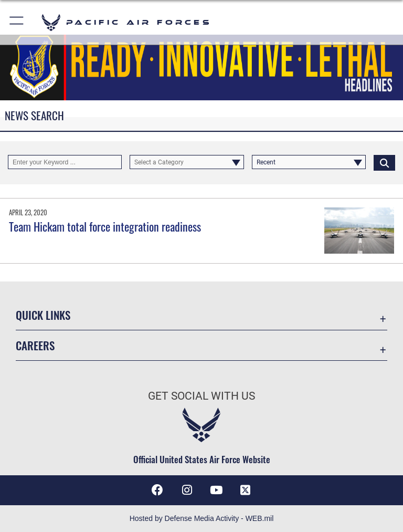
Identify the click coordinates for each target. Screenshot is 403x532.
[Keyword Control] (65, 162)
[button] (17, 22)
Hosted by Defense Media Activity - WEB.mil (202, 518)
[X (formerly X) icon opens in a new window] (246, 490)
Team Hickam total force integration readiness (105, 226)
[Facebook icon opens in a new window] (157, 490)
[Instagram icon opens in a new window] (187, 490)
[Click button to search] (384, 162)
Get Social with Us (201, 396)
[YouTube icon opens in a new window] (216, 490)
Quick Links (43, 315)
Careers (35, 345)
